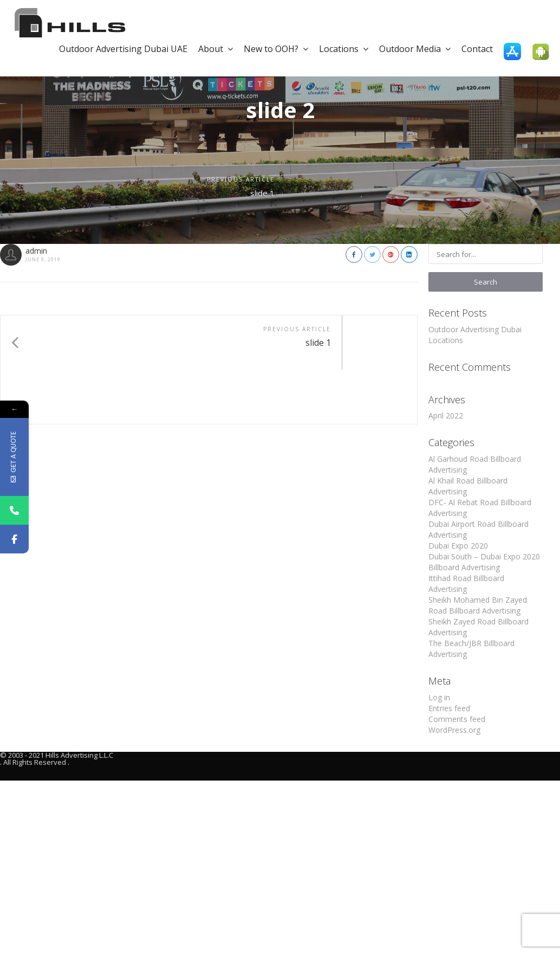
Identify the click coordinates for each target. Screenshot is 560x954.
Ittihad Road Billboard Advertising (466, 584)
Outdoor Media (415, 49)
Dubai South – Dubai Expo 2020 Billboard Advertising (484, 562)
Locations (344, 49)
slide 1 (261, 194)
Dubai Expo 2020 (458, 546)
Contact (477, 49)
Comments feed (457, 719)
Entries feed (449, 708)
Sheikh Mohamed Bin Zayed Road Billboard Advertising (478, 605)
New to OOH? (276, 49)
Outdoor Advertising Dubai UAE (123, 49)
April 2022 (446, 415)
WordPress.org (454, 730)
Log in (439, 697)
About (216, 49)
